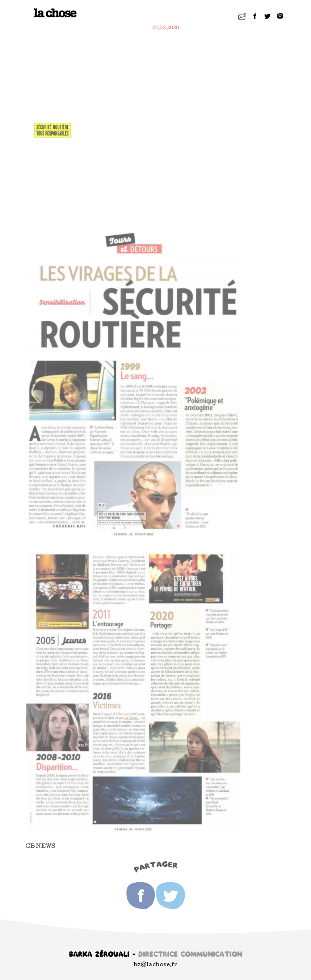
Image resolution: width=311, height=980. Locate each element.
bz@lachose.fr (155, 965)
